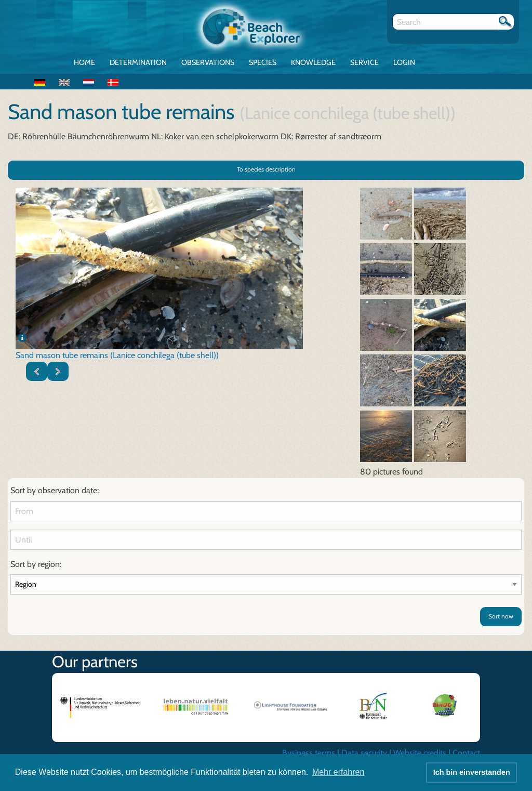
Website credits (420, 753)
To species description (266, 169)
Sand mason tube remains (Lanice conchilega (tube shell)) (117, 355)
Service (364, 62)
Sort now (501, 616)
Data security (364, 753)
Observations (208, 62)
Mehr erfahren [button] (338, 772)
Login (404, 62)
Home (84, 62)
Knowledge (313, 62)
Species (263, 62)
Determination (138, 62)
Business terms (309, 753)
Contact (466, 753)
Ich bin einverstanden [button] (472, 772)
